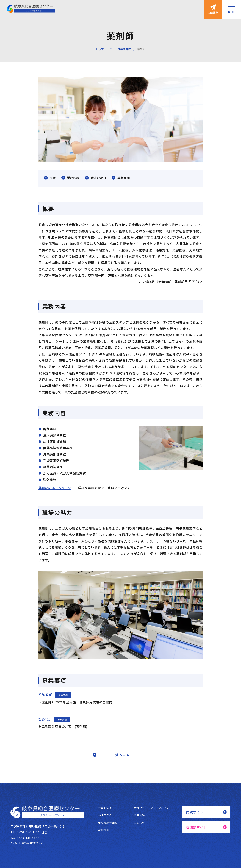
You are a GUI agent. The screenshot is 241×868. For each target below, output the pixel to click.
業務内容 (73, 178)
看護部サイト (196, 827)
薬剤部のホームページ (55, 488)
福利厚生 (104, 830)
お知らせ (139, 823)
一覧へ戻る (120, 755)
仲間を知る (105, 815)
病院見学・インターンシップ (151, 808)
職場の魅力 (98, 178)
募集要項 (124, 178)
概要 (53, 178)
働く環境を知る (108, 823)
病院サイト (195, 812)
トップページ (104, 49)
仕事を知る (125, 49)
